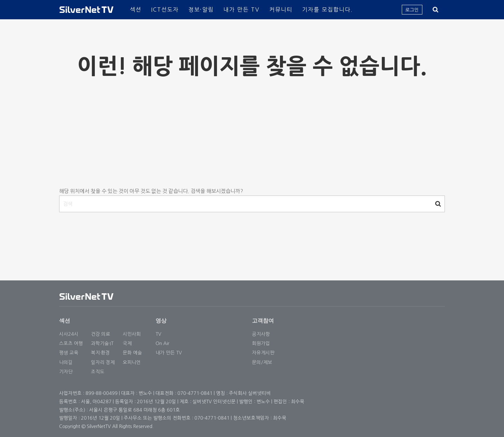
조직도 (98, 372)
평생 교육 (69, 353)
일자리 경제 (103, 362)
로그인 (412, 10)
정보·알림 (201, 9)
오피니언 (132, 362)
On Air (162, 343)
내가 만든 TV (242, 9)
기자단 (66, 372)
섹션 (136, 9)
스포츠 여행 (71, 343)
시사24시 (69, 334)
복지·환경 (100, 353)
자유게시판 (263, 353)
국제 (127, 343)
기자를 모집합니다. (328, 9)
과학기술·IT (102, 343)
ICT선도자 (165, 9)
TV (158, 334)
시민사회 (132, 334)
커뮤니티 (281, 9)
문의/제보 (262, 362)
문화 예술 (132, 353)
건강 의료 (101, 334)
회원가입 (261, 343)
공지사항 (261, 334)
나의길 (66, 362)
